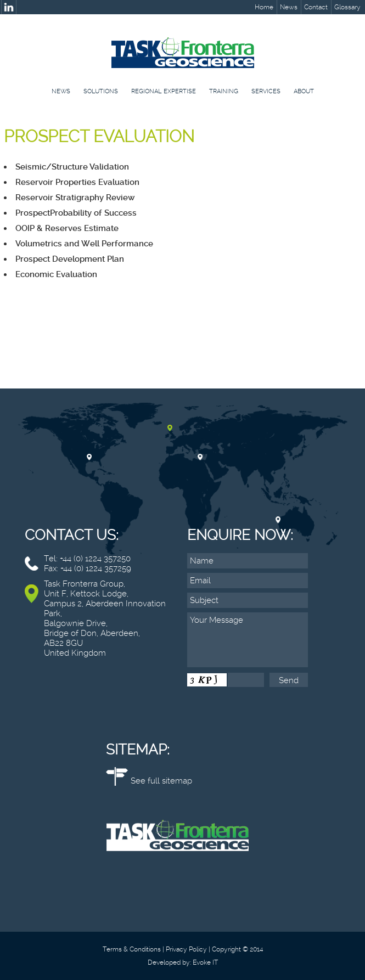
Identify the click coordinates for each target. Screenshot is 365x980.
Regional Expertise (164, 91)
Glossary (347, 7)
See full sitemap (161, 781)
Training (224, 91)
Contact (316, 7)
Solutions (101, 91)
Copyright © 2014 (237, 949)
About (304, 91)
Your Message (248, 640)
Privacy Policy (186, 949)
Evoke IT (205, 962)
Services (266, 91)
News (289, 7)
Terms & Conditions (132, 949)
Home (264, 7)
